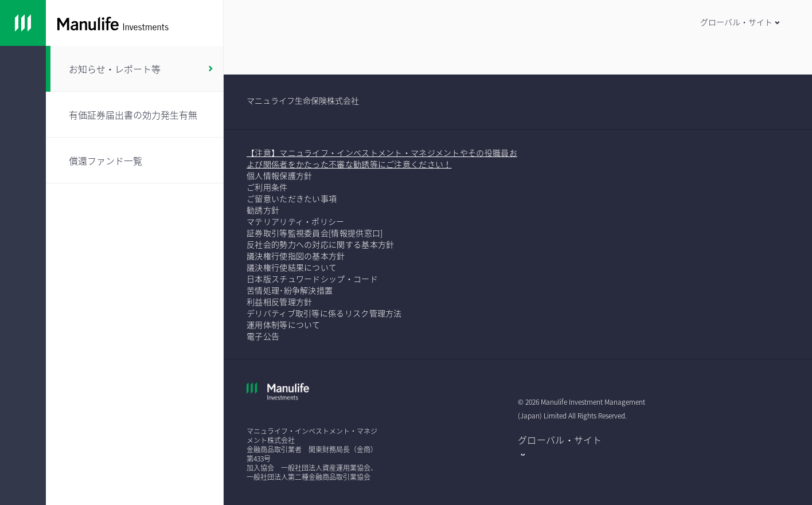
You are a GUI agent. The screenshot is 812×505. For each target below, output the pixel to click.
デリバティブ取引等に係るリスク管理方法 (324, 313)
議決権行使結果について (292, 267)
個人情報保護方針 (279, 175)
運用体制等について (284, 324)
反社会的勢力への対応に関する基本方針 (320, 244)
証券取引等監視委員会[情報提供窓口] (315, 233)
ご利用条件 (267, 187)
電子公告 (263, 336)
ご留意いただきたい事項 (293, 198)
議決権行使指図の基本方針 (297, 256)
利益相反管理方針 (279, 302)
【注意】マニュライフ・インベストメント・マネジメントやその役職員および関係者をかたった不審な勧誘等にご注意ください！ (382, 158)
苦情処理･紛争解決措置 (290, 290)
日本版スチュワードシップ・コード (312, 279)
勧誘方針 (263, 210)
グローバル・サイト (560, 440)
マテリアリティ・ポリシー (296, 221)
